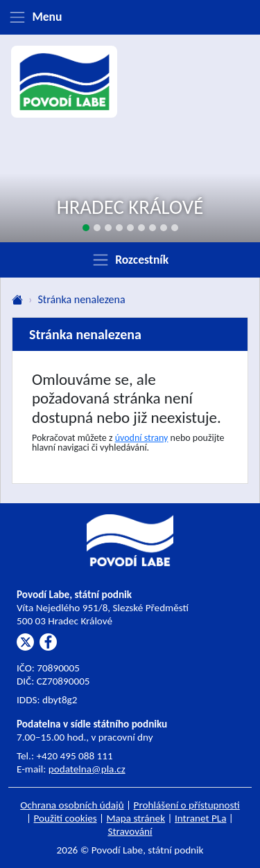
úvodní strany (142, 438)
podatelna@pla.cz (87, 769)
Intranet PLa (201, 818)
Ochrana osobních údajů (72, 805)
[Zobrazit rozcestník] (130, 260)
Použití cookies (66, 818)
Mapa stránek (136, 818)
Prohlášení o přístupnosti (187, 805)
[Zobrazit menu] (130, 17)
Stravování (130, 831)
